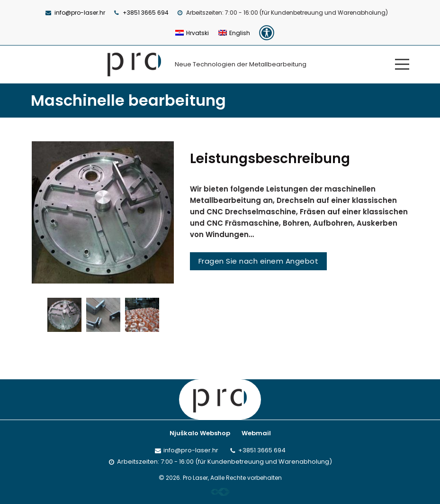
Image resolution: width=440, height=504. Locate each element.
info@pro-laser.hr (80, 13)
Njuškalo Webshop (200, 433)
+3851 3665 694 (146, 13)
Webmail (256, 433)
